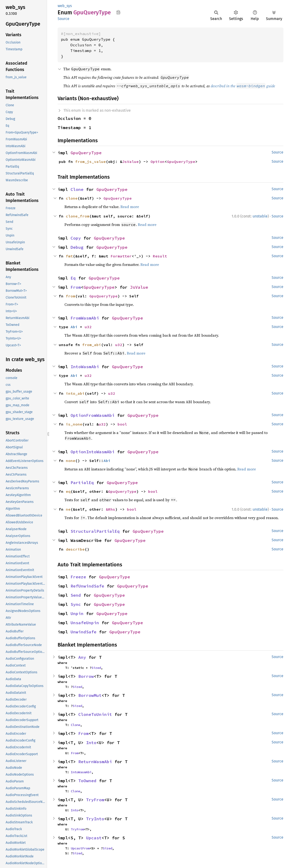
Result (160, 256)
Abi (74, 327)
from (71, 296)
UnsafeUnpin (85, 623)
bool (122, 424)
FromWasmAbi (85, 318)
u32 (88, 327)
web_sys (65, 6)
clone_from (78, 216)
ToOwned (87, 781)
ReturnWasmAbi (95, 762)
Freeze (78, 577)
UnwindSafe (83, 632)
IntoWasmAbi (85, 367)
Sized (96, 668)
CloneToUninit (95, 714)
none (71, 461)
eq (68, 491)
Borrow (86, 676)
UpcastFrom (80, 848)
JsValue (131, 162)
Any (82, 657)
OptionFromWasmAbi (93, 415)
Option (158, 162)
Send (76, 595)
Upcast (94, 838)
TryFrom (95, 800)
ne (68, 509)
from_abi (92, 345)
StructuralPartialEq (95, 531)
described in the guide (243, 86)
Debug (77, 247)
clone (72, 198)
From (76, 287)
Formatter (121, 256)
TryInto (95, 819)
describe (75, 549)
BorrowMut (90, 695)
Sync (76, 604)
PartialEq (82, 483)
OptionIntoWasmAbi (93, 452)
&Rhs (111, 509)
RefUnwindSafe (87, 586)
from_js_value (91, 162)
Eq (73, 278)
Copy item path (118, 12)
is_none (74, 424)
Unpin (77, 614)
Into (91, 743)
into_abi (75, 393)
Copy (76, 238)
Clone (77, 189)
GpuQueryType (86, 153)
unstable (260, 216)
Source (63, 19)
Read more (130, 207)
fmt (69, 256)
